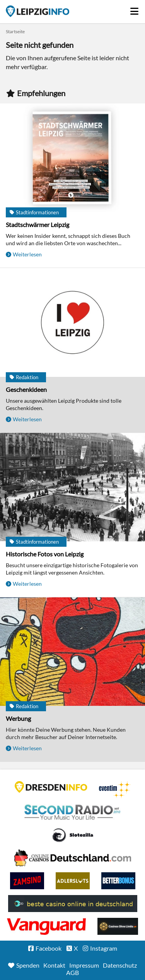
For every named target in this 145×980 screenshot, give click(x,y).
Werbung (18, 718)
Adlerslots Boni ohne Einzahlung (73, 881)
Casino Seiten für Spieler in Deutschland (73, 835)
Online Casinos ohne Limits (118, 926)
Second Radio (73, 812)
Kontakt (54, 965)
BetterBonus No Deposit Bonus (118, 881)
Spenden (28, 965)
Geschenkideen (26, 389)
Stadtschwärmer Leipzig (38, 225)
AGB (72, 972)
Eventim (115, 790)
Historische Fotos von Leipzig (45, 554)
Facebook (49, 948)
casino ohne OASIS (46, 926)
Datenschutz (120, 965)
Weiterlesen (27, 254)
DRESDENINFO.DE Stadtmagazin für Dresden (51, 787)
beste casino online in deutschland (73, 904)
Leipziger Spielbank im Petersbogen (73, 858)
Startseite (38, 11)
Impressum (84, 965)
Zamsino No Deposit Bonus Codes (27, 881)
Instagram (104, 948)
